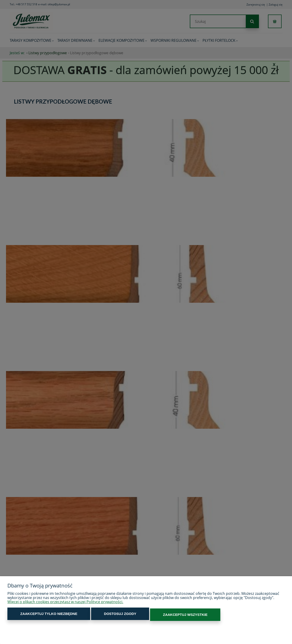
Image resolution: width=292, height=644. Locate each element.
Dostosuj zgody (99, 616)
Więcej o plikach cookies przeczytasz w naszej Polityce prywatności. (65, 604)
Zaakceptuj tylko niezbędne (42, 616)
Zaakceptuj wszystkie (150, 616)
